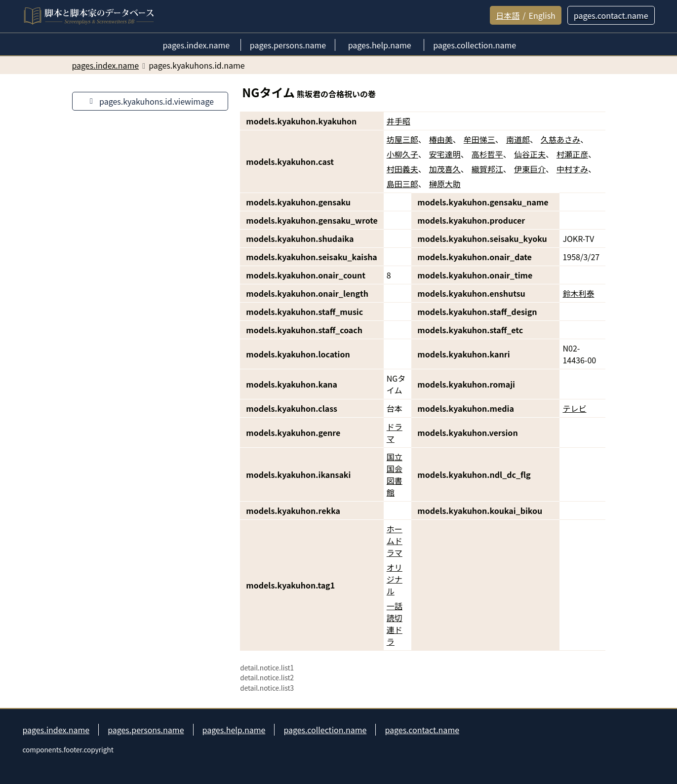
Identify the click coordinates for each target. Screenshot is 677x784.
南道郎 (518, 139)
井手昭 (398, 121)
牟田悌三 (479, 139)
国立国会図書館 (395, 474)
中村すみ (572, 169)
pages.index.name (56, 730)
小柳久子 (402, 154)
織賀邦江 (487, 169)
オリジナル (395, 579)
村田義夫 (402, 169)
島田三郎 (402, 184)
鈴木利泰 (578, 293)
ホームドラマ (395, 541)
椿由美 (441, 139)
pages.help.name (234, 730)
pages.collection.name (325, 730)
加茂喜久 (445, 169)
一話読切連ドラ (395, 624)
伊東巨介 (530, 169)
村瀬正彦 (572, 154)
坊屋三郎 (402, 139)
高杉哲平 (487, 154)
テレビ (574, 408)
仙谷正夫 (530, 154)
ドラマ (395, 432)
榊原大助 (445, 184)
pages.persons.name (146, 730)
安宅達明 (445, 154)
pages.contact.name (422, 730)
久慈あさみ (560, 139)
